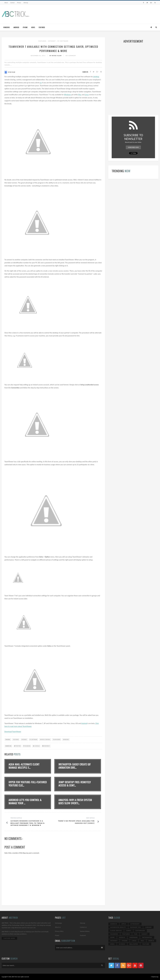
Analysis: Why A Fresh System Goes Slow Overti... (75, 801)
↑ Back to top (155, 977)
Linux (87, 95)
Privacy (19, 3)
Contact (12, 3)
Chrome (148, 927)
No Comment (71, 56)
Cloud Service (116, 931)
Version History (85, 931)
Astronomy (135, 924)
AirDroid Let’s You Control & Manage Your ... (25, 801)
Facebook (27, 746)
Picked (57, 935)
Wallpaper (134, 944)
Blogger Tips (136, 927)
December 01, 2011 (38, 56)
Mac (80, 95)
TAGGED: (8, 740)
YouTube (146, 944)
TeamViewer (57, 740)
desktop (96, 77)
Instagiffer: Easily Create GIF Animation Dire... (75, 766)
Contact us (83, 927)
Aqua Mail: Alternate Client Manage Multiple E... (24, 766)
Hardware (134, 937)
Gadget (145, 934)
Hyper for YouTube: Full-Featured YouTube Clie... (28, 784)
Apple (124, 924)
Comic (129, 931)
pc (41, 83)
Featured (42, 27)
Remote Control (45, 740)
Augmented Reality (118, 927)
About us (58, 927)
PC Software (63, 41)
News (33, 27)
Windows (7, 27)
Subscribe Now (133, 147)
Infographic (147, 937)
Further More (9, 938)
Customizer (140, 931)
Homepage (58, 923)
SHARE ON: (8, 746)
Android (16, 27)
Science (122, 944)
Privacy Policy (59, 931)
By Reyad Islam (56, 56)
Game (112, 937)
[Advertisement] (118, 14)
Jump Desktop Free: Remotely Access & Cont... (75, 784)
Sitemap (26, 3)
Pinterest (46, 746)
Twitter (17, 746)
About (6, 3)
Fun (136, 934)
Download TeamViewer (13, 732)
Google (36, 746)
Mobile (151, 941)
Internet (52, 41)
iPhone (25, 27)
